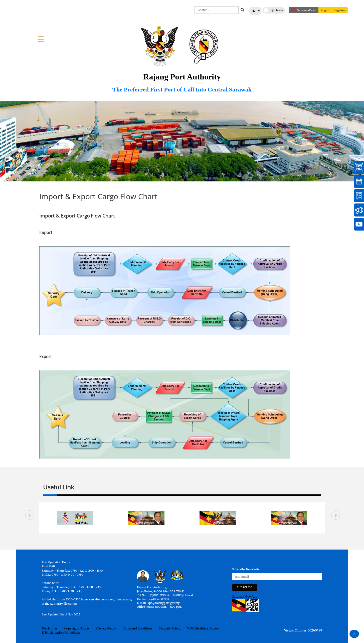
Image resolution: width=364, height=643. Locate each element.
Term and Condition (137, 628)
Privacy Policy (106, 628)
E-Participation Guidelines (61, 633)
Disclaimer (50, 628)
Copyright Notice (77, 628)
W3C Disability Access (203, 628)
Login (325, 10)
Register (339, 10)
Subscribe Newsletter (246, 569)
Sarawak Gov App (245, 597)
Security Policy (169, 628)
